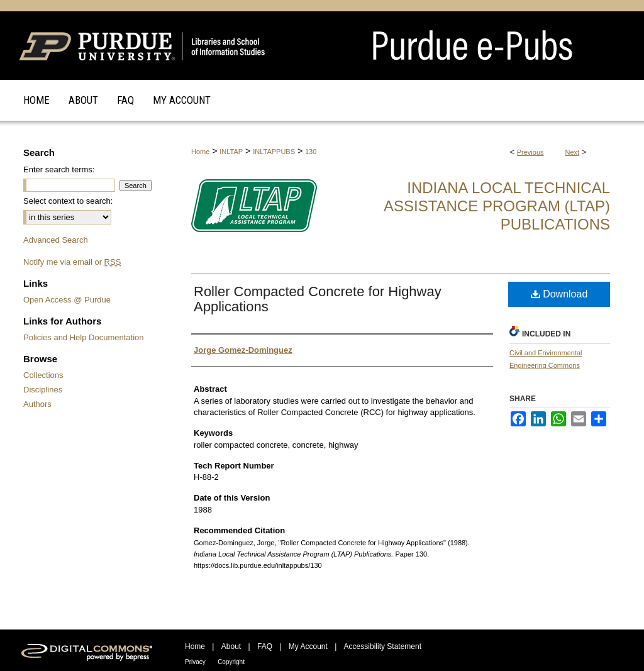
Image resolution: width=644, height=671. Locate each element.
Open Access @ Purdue (67, 300)
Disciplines (43, 390)
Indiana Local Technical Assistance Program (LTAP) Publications (497, 206)
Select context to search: (68, 201)
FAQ (265, 646)
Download (559, 294)
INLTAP (231, 152)
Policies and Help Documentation (84, 337)
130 (311, 152)
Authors (37, 404)
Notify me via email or (72, 262)
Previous (530, 152)
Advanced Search (56, 240)
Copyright (231, 662)
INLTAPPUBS (274, 152)
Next (573, 152)
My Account (308, 646)
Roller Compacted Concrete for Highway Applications (318, 299)
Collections (43, 375)
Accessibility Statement (383, 646)
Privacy (195, 662)
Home (200, 152)
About (231, 646)
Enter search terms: (59, 169)
